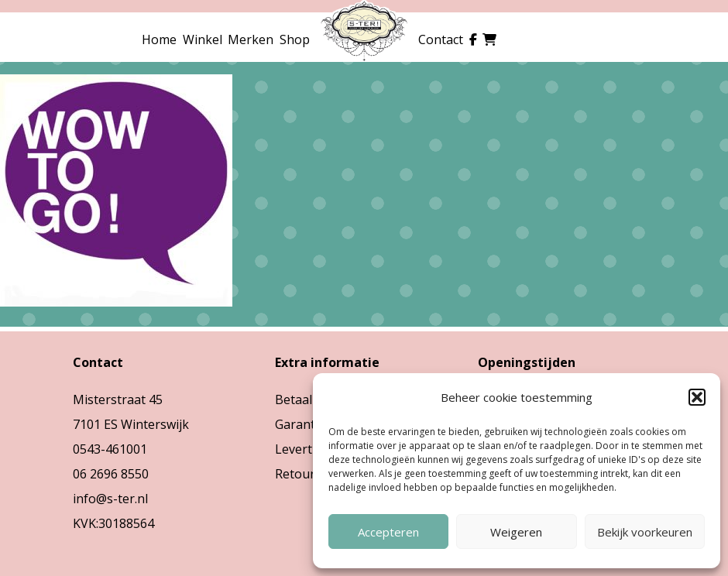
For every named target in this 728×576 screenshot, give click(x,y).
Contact (441, 39)
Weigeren (516, 532)
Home (159, 39)
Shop (295, 39)
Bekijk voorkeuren (645, 532)
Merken (251, 39)
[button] (697, 397)
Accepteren (388, 532)
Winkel (203, 39)
